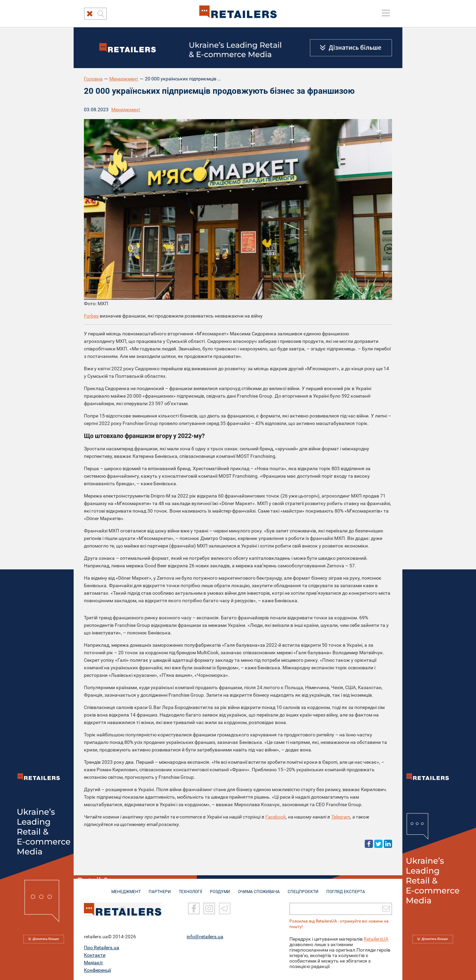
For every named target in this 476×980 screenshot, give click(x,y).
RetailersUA (376, 938)
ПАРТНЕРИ (160, 888)
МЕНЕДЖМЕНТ (126, 888)
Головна (93, 79)
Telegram (341, 817)
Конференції (97, 969)
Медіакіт (93, 962)
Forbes (91, 316)
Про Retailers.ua (102, 947)
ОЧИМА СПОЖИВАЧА (259, 888)
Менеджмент (124, 79)
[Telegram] (225, 908)
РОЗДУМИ (220, 888)
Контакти (95, 954)
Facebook (276, 817)
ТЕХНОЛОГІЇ (190, 888)
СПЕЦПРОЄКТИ (303, 888)
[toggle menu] (386, 13)
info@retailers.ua (205, 936)
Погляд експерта (346, 888)
